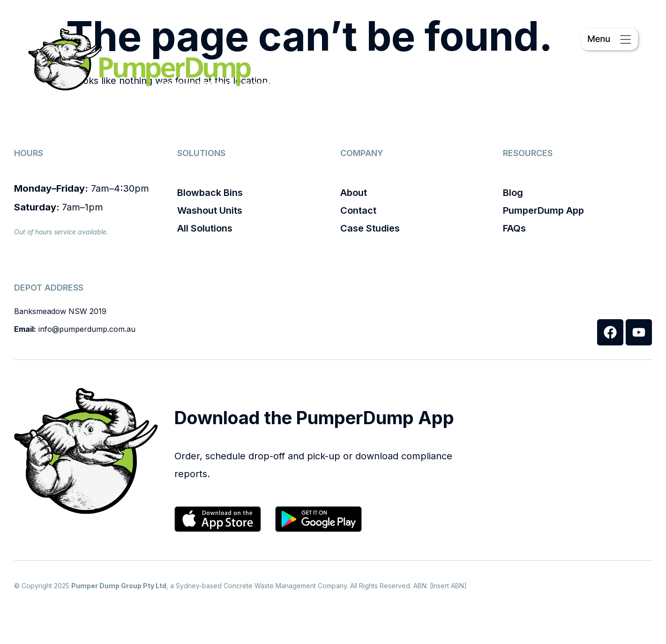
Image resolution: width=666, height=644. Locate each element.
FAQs (514, 228)
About (354, 193)
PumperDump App (543, 210)
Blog (513, 193)
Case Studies (370, 228)
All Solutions (205, 228)
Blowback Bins (210, 193)
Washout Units (210, 210)
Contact (358, 210)
